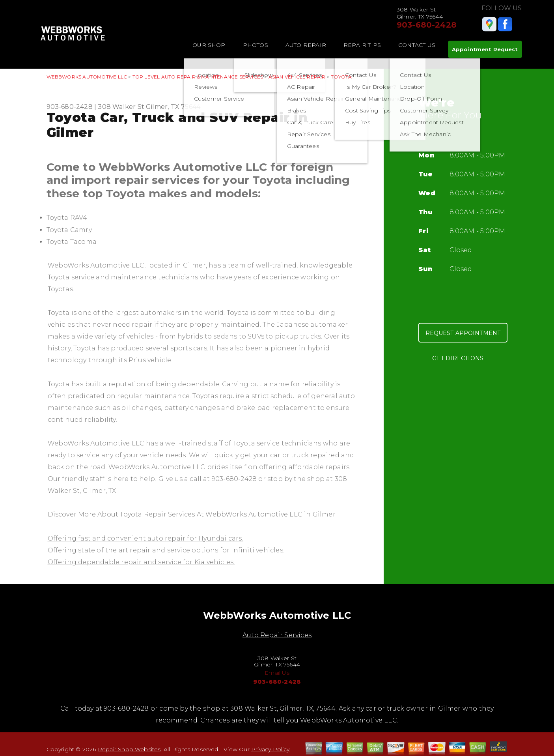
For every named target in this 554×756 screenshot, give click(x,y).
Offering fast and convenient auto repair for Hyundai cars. (145, 538)
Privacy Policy (270, 749)
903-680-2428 (427, 25)
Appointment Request (485, 49)
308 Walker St (121, 107)
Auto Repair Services (277, 635)
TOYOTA (341, 77)
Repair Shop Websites (129, 749)
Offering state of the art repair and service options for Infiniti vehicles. (166, 550)
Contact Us (417, 45)
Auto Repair (306, 45)
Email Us (277, 673)
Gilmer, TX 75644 (173, 107)
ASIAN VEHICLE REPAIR (297, 77)
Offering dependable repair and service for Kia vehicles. (141, 562)
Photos (256, 45)
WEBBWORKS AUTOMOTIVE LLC (87, 77)
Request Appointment (463, 333)
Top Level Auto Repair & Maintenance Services (198, 77)
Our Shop (209, 45)
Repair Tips (362, 45)
